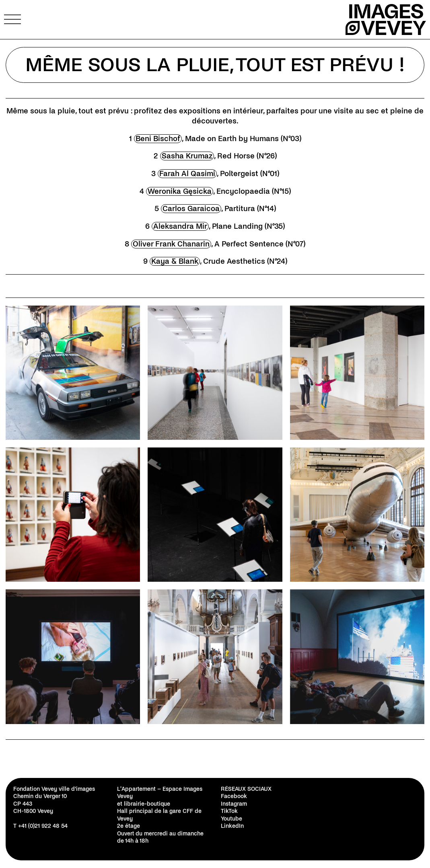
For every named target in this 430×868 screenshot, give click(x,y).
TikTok (229, 811)
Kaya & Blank (175, 261)
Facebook (234, 796)
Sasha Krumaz (187, 156)
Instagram (234, 804)
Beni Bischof (158, 139)
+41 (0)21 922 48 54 (43, 826)
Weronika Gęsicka (180, 191)
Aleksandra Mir (180, 226)
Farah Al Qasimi (187, 174)
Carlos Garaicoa (191, 209)
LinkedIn (232, 826)
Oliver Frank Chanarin (171, 244)
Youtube (231, 819)
